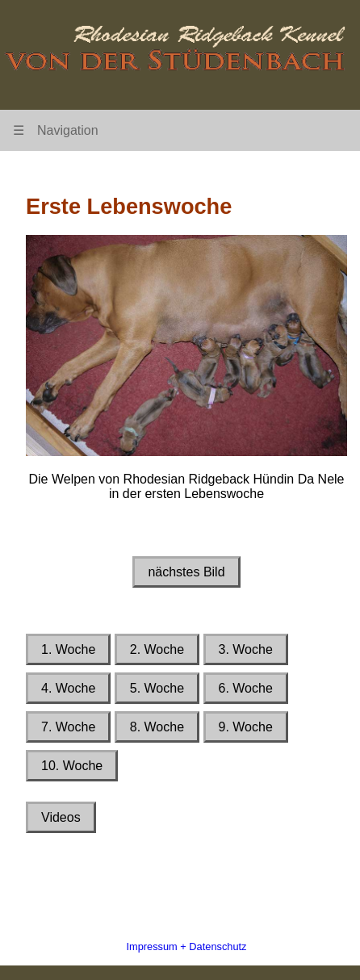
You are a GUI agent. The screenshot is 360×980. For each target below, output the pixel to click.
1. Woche (68, 649)
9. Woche (246, 727)
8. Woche (157, 727)
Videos (61, 817)
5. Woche (157, 688)
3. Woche (246, 649)
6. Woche (246, 688)
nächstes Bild (186, 572)
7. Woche (68, 727)
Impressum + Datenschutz (186, 946)
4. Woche (68, 688)
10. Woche (72, 766)
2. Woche (157, 649)
